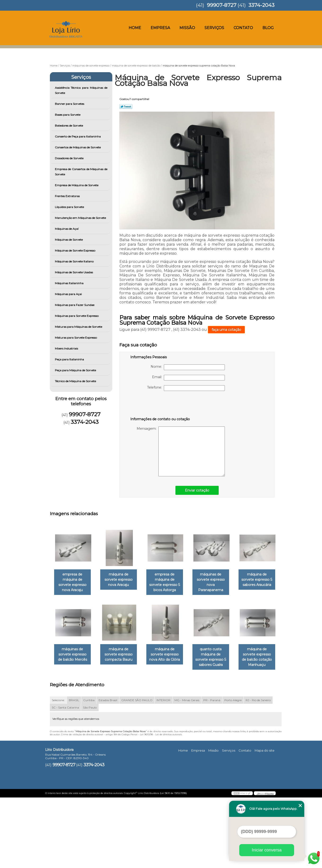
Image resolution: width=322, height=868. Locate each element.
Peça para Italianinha (70, 359)
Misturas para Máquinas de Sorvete (79, 327)
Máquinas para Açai (69, 294)
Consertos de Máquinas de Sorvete (78, 147)
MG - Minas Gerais (187, 770)
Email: (188, 378)
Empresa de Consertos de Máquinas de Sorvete (81, 172)
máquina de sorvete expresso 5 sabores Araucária (73, 655)
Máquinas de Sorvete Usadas (74, 272)
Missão (187, 28)
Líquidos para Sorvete (70, 207)
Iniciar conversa (267, 850)
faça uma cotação (226, 330)
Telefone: (186, 388)
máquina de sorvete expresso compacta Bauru (169, 655)
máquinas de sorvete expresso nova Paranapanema (217, 583)
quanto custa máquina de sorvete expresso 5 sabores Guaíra (73, 727)
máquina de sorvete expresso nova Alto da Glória (217, 655)
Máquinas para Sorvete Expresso (77, 316)
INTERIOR (163, 770)
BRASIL (74, 770)
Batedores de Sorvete (69, 126)
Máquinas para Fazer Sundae (75, 305)
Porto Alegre (233, 770)
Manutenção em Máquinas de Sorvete (81, 218)
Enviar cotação (197, 490)
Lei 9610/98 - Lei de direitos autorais (161, 805)
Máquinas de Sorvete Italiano (75, 261)
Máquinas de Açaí (67, 229)
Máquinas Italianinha (70, 283)
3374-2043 (261, 5)
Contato (243, 28)
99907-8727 (222, 5)
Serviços (214, 28)
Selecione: (58, 770)
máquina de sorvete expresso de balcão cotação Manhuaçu (121, 725)
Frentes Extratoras (68, 196)
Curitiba (89, 770)
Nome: (188, 367)
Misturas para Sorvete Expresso (76, 338)
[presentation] (160, 405)
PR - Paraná (212, 770)
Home (135, 28)
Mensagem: (181, 451)
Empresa (160, 28)
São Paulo (90, 778)
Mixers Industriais (67, 348)
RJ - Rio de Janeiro (258, 770)
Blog (268, 28)
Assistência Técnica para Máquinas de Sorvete (81, 90)
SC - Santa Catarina (65, 778)
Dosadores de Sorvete (70, 158)
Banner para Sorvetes (70, 104)
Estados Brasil (108, 770)
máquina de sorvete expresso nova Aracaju (121, 580)
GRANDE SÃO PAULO (137, 770)
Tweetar (126, 106)
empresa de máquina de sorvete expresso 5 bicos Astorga (169, 583)
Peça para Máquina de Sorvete (76, 370)
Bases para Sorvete (68, 115)
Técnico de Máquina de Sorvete (76, 381)
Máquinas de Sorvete (69, 240)
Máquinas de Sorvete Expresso (75, 250)
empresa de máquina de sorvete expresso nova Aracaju (73, 583)
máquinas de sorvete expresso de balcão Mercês (121, 655)
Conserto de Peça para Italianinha (78, 136)
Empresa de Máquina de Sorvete (77, 185)
